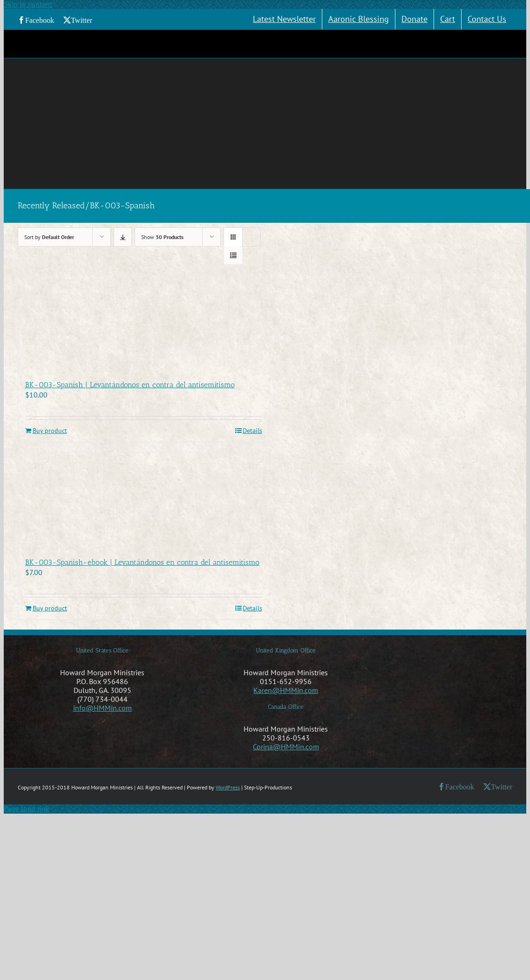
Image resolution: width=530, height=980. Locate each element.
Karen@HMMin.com (286, 690)
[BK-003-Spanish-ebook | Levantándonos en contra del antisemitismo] (144, 500)
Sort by (49, 237)
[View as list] (233, 255)
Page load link (27, 809)
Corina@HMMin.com (286, 747)
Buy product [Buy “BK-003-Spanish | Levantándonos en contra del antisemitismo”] (50, 431)
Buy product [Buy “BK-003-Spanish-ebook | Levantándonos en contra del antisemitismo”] (50, 608)
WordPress (228, 787)
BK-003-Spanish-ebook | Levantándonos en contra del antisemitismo (142, 562)
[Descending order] (123, 237)
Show (162, 237)
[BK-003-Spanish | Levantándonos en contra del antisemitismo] (144, 322)
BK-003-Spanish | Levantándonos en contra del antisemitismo (130, 385)
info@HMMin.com (102, 708)
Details (252, 431)
